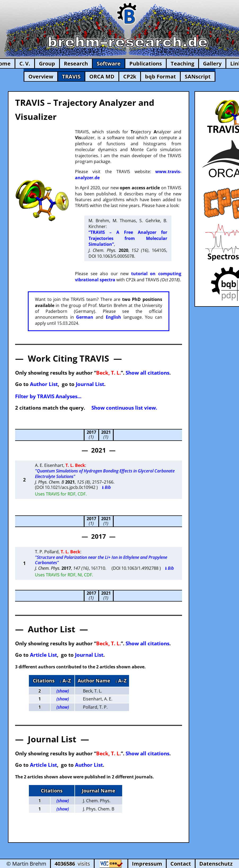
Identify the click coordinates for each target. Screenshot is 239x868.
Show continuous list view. (124, 408)
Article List (43, 655)
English (113, 317)
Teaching (182, 63)
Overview (41, 76)
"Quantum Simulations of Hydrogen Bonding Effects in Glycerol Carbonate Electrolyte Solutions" (105, 474)
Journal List (90, 384)
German (85, 317)
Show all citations (147, 373)
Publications (146, 63)
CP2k (130, 76)
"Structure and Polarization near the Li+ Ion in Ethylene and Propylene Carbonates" (101, 560)
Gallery (212, 63)
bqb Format (160, 76)
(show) (63, 691)
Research (76, 63)
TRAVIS (71, 76)
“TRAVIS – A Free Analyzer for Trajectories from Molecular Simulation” (128, 238)
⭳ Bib (106, 487)
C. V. (25, 63)
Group (47, 63)
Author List (44, 384)
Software (109, 63)
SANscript (198, 76)
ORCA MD (102, 76)
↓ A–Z (65, 681)
